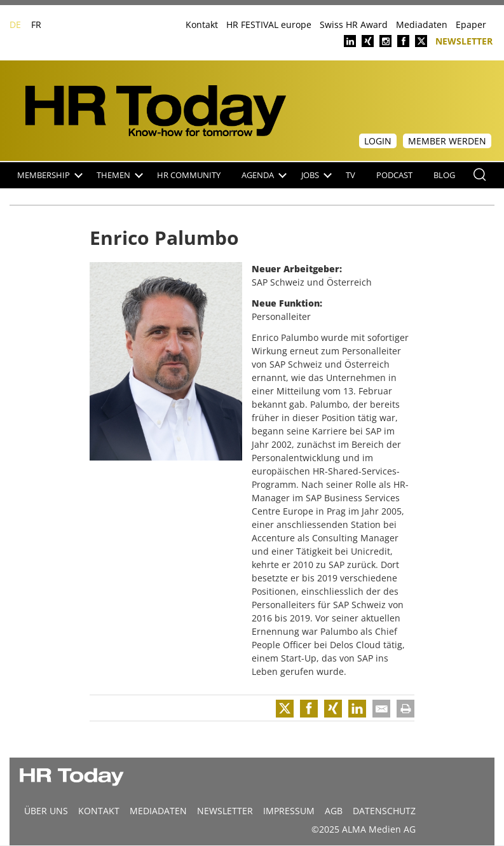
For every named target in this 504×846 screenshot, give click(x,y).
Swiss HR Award (354, 24)
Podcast (394, 175)
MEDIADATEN (158, 811)
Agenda (264, 175)
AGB (334, 811)
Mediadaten (422, 24)
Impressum (289, 811)
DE (15, 24)
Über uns (46, 811)
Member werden (447, 141)
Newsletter (464, 40)
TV (351, 175)
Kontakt (202, 24)
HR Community (189, 175)
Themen (120, 175)
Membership (50, 175)
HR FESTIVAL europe (269, 24)
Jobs (317, 175)
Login (378, 141)
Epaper (471, 24)
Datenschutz (384, 811)
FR (36, 24)
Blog (444, 175)
